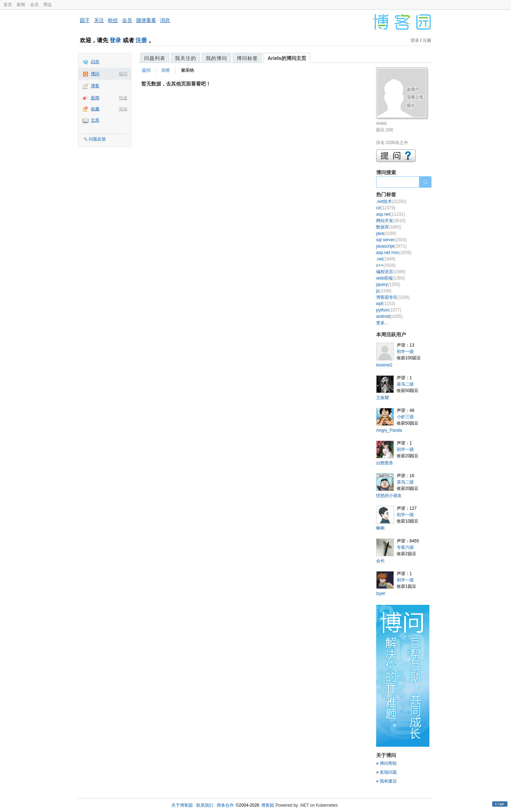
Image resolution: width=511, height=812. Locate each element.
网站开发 (391, 221)
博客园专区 (393, 297)
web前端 (391, 278)
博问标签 (247, 58)
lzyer (381, 593)
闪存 (95, 62)
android (389, 316)
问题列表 (155, 58)
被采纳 (187, 70)
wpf (386, 304)
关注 (99, 20)
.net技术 (391, 201)
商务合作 (225, 805)
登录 (115, 40)
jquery (388, 285)
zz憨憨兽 (385, 463)
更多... (382, 323)
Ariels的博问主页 (287, 58)
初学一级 (405, 352)
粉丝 (113, 20)
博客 (95, 86)
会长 (380, 561)
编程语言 (391, 272)
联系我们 (205, 805)
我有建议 (388, 781)
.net (386, 259)
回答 (166, 70)
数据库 (389, 227)
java (386, 233)
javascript (391, 246)
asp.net (391, 214)
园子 (85, 20)
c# (386, 208)
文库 (95, 120)
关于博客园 (182, 805)
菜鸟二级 (405, 384)
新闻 (21, 5)
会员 (34, 5)
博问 (95, 74)
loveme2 (384, 365)
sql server (392, 240)
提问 (123, 74)
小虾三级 (405, 417)
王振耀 (383, 398)
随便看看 (146, 20)
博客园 (268, 805)
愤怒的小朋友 (389, 496)
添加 (123, 109)
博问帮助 (388, 763)
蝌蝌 (380, 528)
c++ (386, 265)
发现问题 (388, 772)
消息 (165, 20)
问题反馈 (97, 139)
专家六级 (405, 547)
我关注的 (186, 58)
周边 (48, 5)
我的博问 (216, 58)
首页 (8, 5)
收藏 (95, 109)
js (384, 291)
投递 (123, 98)
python (389, 310)
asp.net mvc (394, 253)
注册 (141, 40)
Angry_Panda (389, 430)
